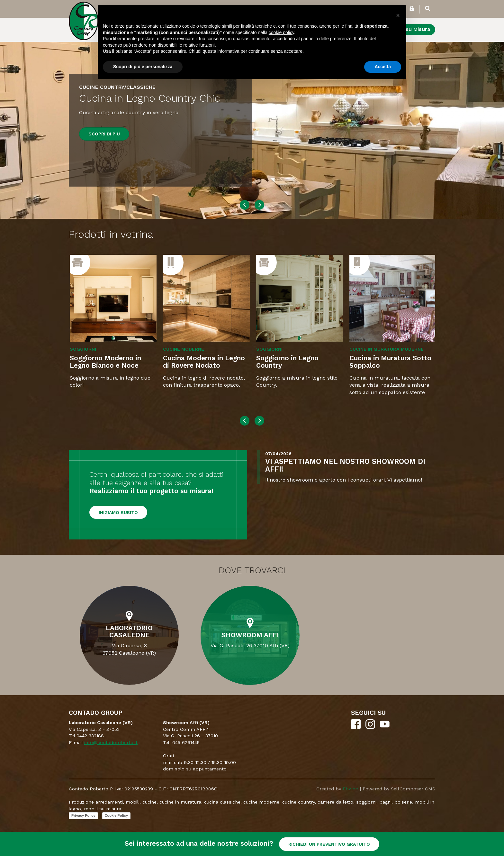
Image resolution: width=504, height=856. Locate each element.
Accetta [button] (383, 67)
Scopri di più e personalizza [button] (143, 67)
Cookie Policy (116, 815)
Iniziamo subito (118, 512)
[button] (398, 15)
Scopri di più (104, 134)
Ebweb (351, 789)
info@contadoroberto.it (111, 742)
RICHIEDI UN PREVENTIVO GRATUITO (329, 844)
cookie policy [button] (281, 32)
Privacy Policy (83, 815)
